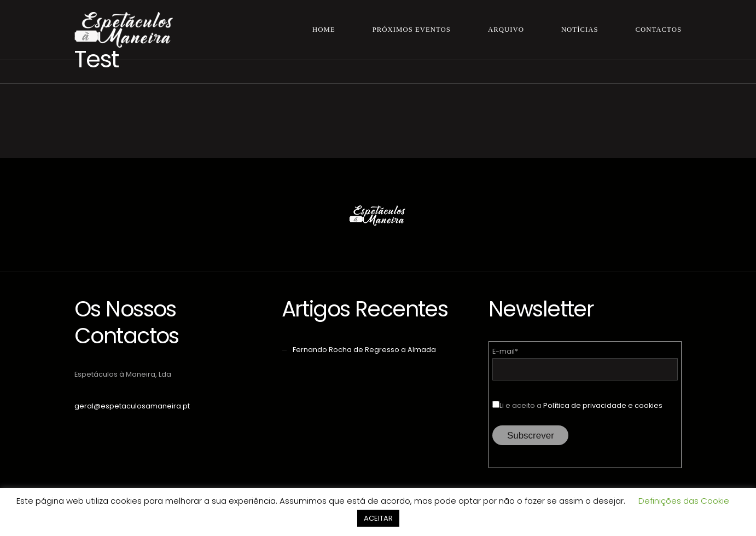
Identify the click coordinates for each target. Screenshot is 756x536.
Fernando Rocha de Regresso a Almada (364, 350)
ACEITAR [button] (378, 518)
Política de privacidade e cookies (603, 405)
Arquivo (506, 30)
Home (324, 30)
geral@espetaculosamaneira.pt (132, 406)
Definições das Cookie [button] (684, 501)
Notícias (580, 30)
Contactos (659, 30)
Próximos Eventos (412, 30)
